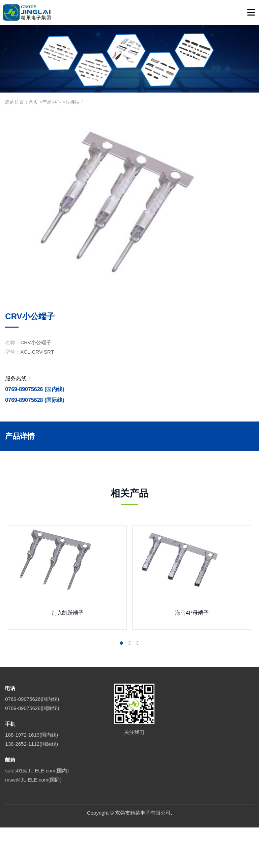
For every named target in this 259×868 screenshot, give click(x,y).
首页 (33, 102)
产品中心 (52, 102)
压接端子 (75, 102)
